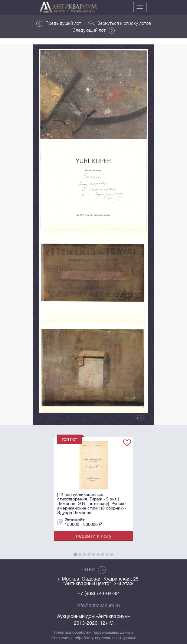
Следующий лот (94, 30)
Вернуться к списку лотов (120, 23)
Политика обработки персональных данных (94, 633)
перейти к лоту (94, 536)
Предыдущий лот (59, 23)
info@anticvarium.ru (98, 606)
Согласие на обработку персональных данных (94, 638)
